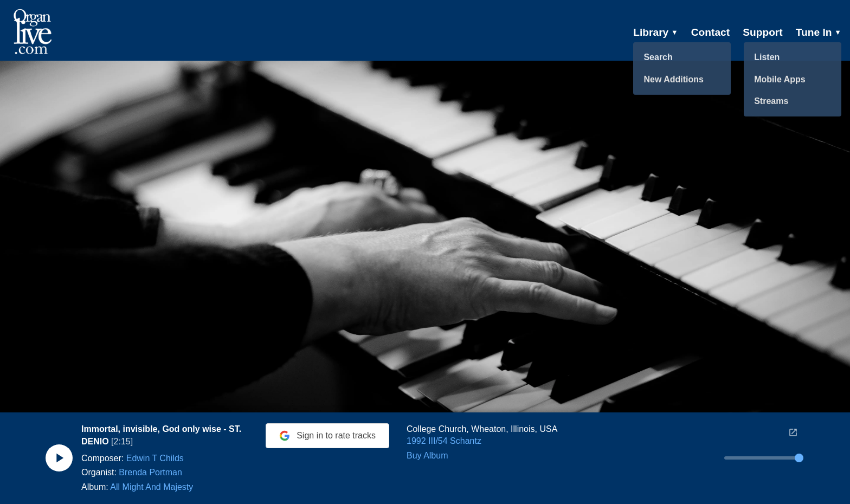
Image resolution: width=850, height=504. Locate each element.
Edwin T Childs (155, 458)
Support (763, 32)
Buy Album (427, 455)
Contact (710, 32)
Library (656, 32)
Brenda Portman (150, 472)
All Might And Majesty (152, 487)
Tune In (819, 32)
